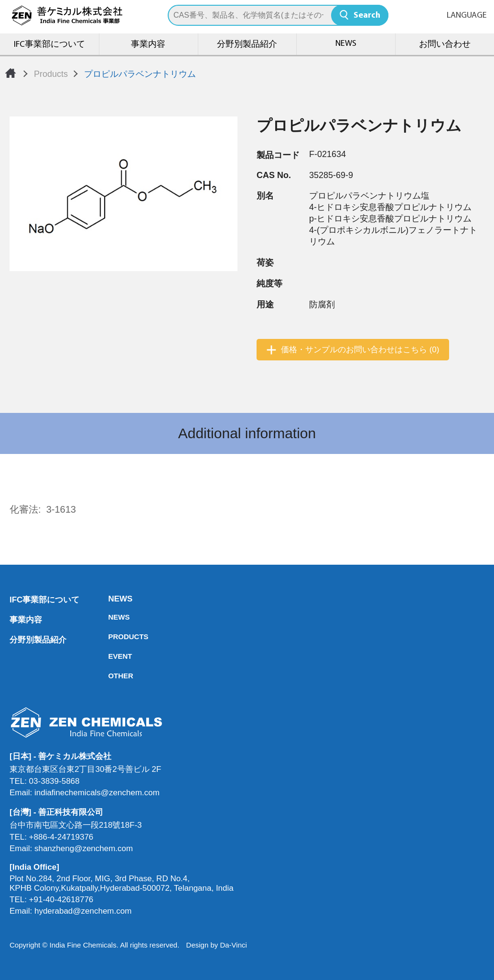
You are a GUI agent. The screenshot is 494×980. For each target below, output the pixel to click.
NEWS (346, 44)
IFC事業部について (49, 45)
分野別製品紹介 (247, 45)
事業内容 (148, 45)
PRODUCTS (111, 637)
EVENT (111, 656)
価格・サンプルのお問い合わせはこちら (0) (360, 350)
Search (367, 16)
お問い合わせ (445, 45)
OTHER (111, 676)
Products (51, 74)
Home (11, 73)
